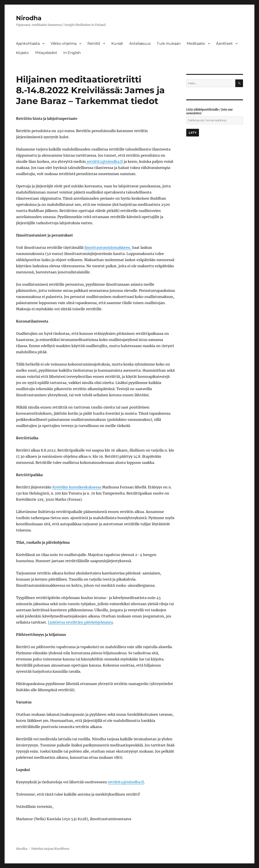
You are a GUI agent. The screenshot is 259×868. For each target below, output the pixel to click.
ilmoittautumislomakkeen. (108, 247)
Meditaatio (196, 44)
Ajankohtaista (28, 44)
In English (72, 53)
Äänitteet (224, 44)
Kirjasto (22, 53)
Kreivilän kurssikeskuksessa (77, 487)
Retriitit (94, 44)
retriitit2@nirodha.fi (105, 161)
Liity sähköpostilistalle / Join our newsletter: (209, 111)
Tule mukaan (169, 44)
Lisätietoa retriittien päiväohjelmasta (80, 622)
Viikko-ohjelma (64, 44)
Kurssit (117, 44)
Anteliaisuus (140, 44)
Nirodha (29, 18)
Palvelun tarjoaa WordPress (50, 849)
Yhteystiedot (46, 53)
